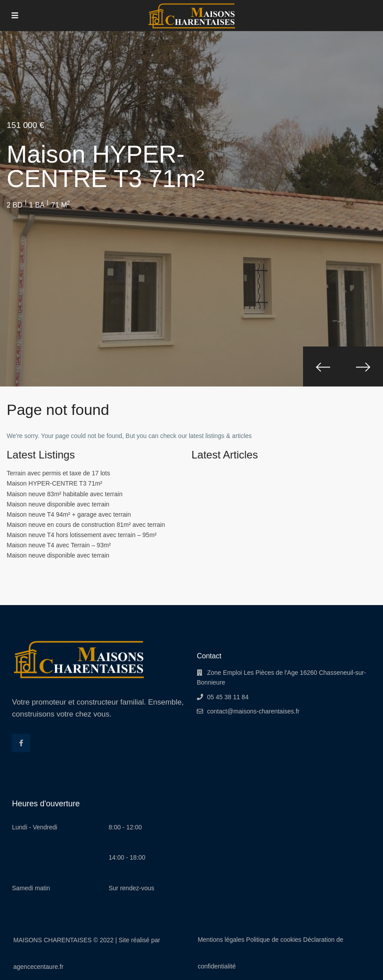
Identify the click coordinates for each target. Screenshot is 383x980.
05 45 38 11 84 (228, 697)
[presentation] (323, 367)
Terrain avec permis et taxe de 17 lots (58, 473)
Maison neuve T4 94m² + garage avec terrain (69, 514)
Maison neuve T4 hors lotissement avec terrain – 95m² (82, 535)
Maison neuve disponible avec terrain (58, 504)
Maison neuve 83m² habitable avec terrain (65, 494)
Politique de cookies (274, 940)
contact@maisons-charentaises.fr (253, 711)
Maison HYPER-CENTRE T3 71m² (54, 483)
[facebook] (21, 743)
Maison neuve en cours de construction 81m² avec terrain (86, 525)
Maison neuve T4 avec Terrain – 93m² (59, 545)
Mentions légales (221, 940)
